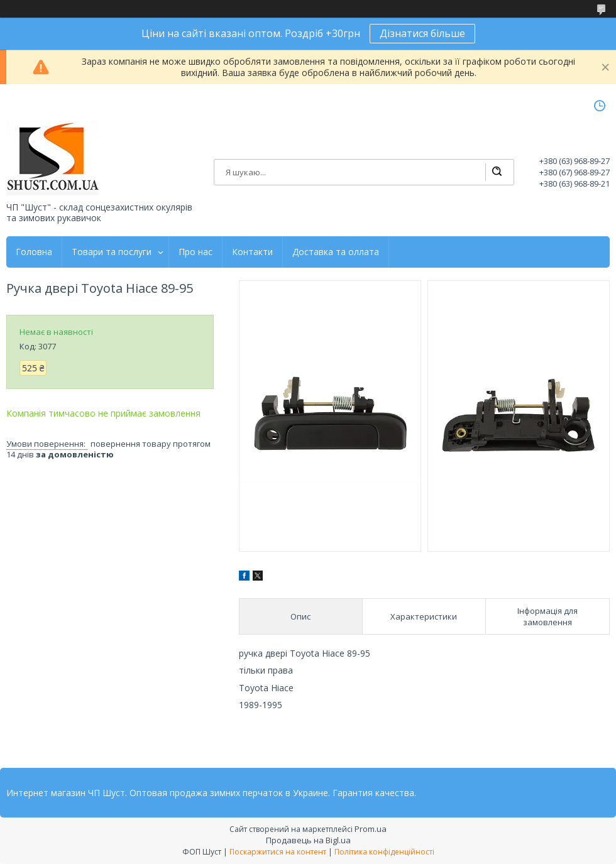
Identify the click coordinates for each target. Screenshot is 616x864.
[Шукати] (497, 172)
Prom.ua (371, 829)
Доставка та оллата (336, 252)
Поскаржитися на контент (278, 852)
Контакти (252, 252)
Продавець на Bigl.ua (308, 840)
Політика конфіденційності (384, 852)
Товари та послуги (112, 252)
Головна (34, 252)
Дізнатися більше (422, 33)
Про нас (195, 252)
